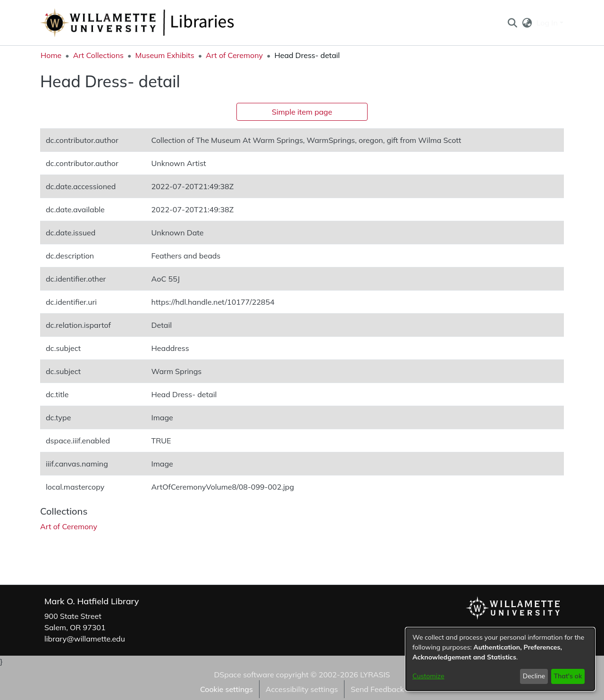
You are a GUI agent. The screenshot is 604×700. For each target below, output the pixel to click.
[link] (69, 526)
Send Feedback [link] (377, 689)
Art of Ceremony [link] (234, 55)
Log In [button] (548, 23)
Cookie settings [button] (226, 689)
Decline (534, 676)
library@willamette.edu (85, 639)
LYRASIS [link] (375, 675)
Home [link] (51, 55)
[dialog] (500, 659)
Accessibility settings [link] (302, 689)
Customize (428, 676)
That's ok (568, 676)
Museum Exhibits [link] (164, 55)
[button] (512, 23)
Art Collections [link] (98, 55)
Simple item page (302, 112)
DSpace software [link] (244, 675)
